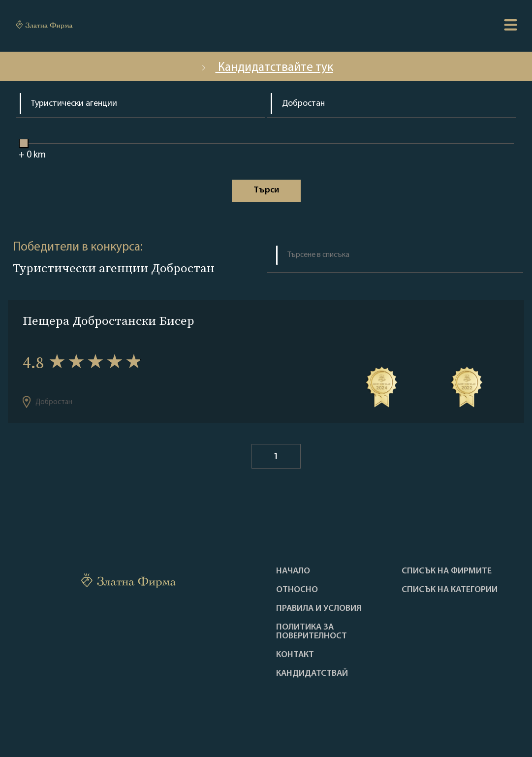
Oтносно (297, 590)
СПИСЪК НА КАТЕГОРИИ (450, 590)
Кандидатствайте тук (266, 68)
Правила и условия (319, 609)
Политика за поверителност (312, 632)
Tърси (266, 190)
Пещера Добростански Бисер (109, 321)
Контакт (295, 655)
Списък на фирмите (447, 571)
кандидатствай (312, 674)
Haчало (293, 571)
